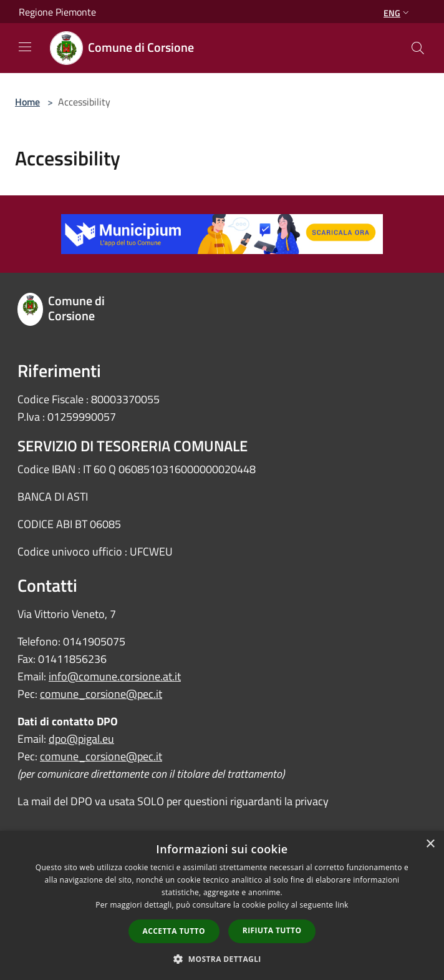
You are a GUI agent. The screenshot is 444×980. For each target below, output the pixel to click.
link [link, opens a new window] (342, 905)
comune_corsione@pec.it (101, 694)
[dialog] (222, 905)
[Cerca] (418, 48)
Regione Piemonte (57, 12)
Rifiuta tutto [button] (272, 930)
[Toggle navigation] (25, 47)
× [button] (430, 844)
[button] (222, 959)
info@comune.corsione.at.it (115, 676)
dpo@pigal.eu (81, 739)
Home (27, 102)
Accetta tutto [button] (174, 931)
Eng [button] (398, 13)
